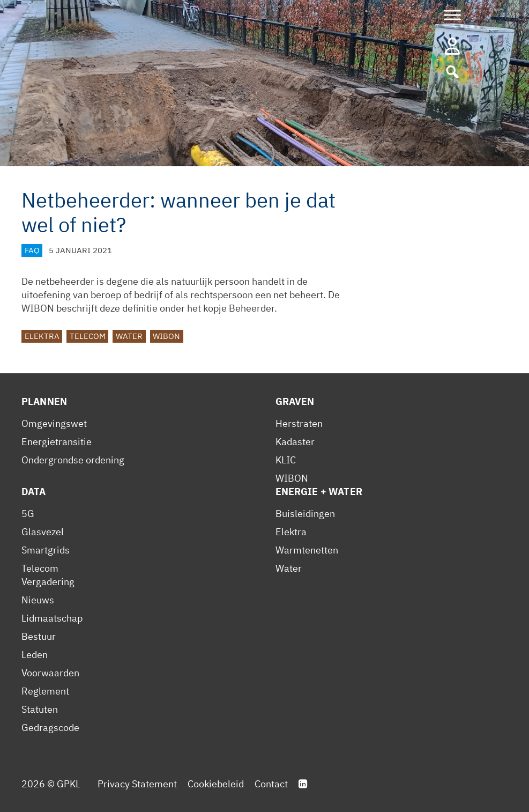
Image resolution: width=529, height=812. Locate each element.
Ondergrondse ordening (73, 460)
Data (34, 492)
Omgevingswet (54, 423)
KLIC (286, 460)
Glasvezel (43, 532)
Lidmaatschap (52, 618)
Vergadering (48, 582)
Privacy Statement (137, 784)
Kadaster (295, 442)
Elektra (42, 336)
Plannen (44, 401)
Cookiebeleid (216, 784)
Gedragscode (50, 728)
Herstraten (299, 423)
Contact (271, 784)
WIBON (166, 336)
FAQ (32, 250)
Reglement (45, 691)
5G (28, 514)
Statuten (40, 709)
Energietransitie (57, 442)
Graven (295, 401)
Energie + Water (319, 492)
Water (129, 336)
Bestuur (39, 636)
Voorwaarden (50, 673)
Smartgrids (46, 550)
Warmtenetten (307, 550)
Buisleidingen (305, 514)
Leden (35, 655)
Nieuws (38, 600)
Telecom (88, 336)
